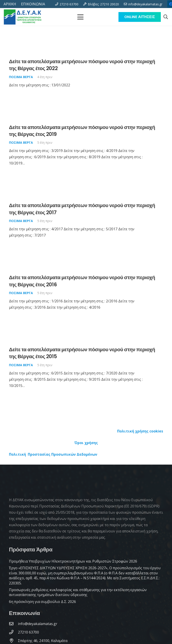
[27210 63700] (13, 632)
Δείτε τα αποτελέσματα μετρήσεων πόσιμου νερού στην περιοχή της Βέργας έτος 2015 (82, 353)
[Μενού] (80, 17)
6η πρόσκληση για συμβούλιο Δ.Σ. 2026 (42, 602)
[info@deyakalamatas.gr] (13, 624)
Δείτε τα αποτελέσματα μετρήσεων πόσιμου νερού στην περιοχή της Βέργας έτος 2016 (82, 281)
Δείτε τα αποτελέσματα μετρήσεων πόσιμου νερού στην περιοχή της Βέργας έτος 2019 (82, 131)
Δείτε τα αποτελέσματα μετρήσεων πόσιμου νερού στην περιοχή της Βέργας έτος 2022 (82, 65)
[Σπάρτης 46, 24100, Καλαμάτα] (13, 641)
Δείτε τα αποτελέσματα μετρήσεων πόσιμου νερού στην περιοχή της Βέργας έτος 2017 (82, 209)
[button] (166, 17)
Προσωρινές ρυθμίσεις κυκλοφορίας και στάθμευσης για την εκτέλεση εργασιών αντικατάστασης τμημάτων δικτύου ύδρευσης (78, 592)
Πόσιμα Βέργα (21, 77)
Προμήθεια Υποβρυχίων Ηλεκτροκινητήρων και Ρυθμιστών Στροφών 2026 (73, 561)
